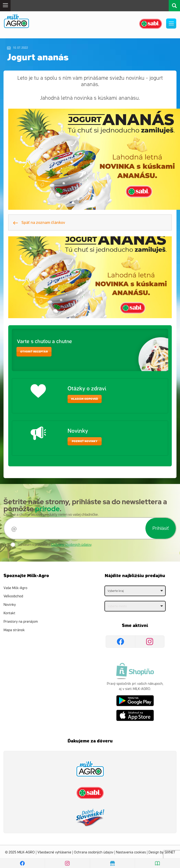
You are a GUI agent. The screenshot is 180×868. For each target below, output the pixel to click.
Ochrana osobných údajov (94, 852)
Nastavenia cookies (131, 852)
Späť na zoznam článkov (39, 222)
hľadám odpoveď (85, 399)
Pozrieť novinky (85, 441)
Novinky (10, 605)
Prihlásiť (161, 528)
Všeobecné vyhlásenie (54, 852)
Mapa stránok (14, 630)
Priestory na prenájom (21, 622)
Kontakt (9, 613)
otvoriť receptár (34, 352)
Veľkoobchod (13, 596)
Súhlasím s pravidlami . (55, 545)
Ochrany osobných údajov (71, 545)
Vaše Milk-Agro (15, 588)
